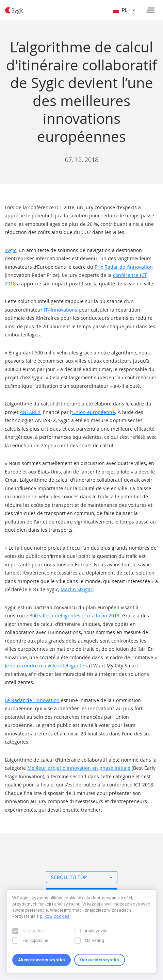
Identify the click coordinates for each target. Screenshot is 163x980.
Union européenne (94, 412)
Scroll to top (82, 877)
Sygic (11, 250)
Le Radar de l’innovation (32, 700)
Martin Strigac (77, 589)
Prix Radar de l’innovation (124, 267)
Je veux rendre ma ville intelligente (44, 666)
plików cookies (55, 916)
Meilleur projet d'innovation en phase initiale (79, 768)
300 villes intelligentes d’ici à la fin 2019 (75, 616)
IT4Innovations (61, 310)
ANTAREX (30, 412)
